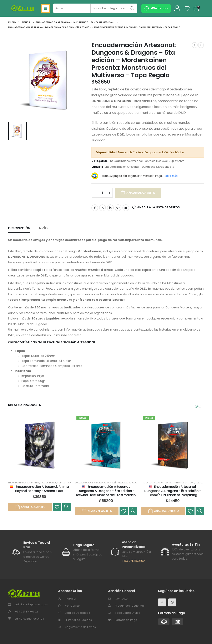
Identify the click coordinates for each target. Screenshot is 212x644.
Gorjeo (102, 208)
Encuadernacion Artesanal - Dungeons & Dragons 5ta (140, 167)
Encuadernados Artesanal (126, 161)
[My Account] (177, 8)
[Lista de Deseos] (187, 9)
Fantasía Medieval (156, 161)
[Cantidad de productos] (102, 193)
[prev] (195, 45)
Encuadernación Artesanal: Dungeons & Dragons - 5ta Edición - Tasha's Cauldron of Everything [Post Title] (173, 491)
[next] (201, 45)
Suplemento (177, 161)
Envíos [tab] (44, 228)
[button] (196, 406)
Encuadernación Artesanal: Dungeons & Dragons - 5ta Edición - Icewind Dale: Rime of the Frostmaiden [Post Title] (106, 491)
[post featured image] (39, 446)
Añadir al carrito (141, 193)
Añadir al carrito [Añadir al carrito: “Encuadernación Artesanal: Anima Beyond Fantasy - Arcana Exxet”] (30, 507)
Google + (118, 208)
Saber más (171, 176)
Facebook (95, 208)
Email (126, 208)
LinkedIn (110, 208)
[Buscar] (132, 8)
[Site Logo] (23, 8)
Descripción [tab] (19, 228)
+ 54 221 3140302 (133, 561)
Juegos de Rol (48, 483)
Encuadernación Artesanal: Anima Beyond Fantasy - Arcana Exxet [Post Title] (42, 489)
